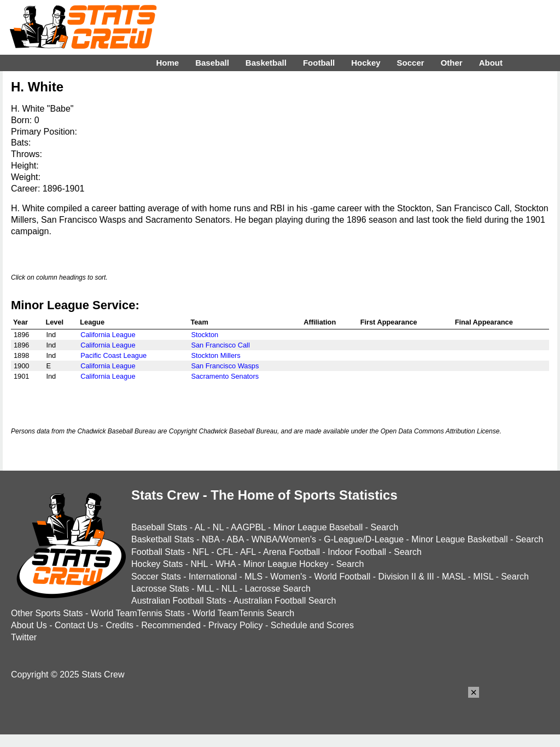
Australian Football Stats (179, 601)
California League (108, 335)
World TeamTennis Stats (138, 613)
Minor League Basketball (459, 539)
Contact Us (76, 625)
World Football (342, 577)
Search (385, 527)
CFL (225, 552)
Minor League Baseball (318, 527)
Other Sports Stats (47, 613)
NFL (201, 552)
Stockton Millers (215, 355)
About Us (29, 625)
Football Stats (158, 552)
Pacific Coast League (113, 355)
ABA (235, 539)
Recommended (171, 625)
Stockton (205, 335)
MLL (205, 589)
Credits (119, 625)
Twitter (24, 637)
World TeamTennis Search (243, 613)
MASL (454, 577)
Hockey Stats (157, 564)
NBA (211, 539)
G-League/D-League (364, 539)
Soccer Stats (156, 577)
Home (167, 63)
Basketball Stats (163, 539)
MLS (253, 577)
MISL (483, 577)
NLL (229, 589)
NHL (199, 564)
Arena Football (291, 552)
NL (218, 527)
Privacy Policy (236, 625)
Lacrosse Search (278, 589)
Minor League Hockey (286, 564)
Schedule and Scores (312, 625)
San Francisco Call (220, 345)
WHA (225, 564)
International (213, 577)
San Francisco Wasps (225, 366)
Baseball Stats (159, 527)
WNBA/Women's (284, 539)
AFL (248, 552)
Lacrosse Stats (160, 589)
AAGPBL (248, 527)
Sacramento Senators (225, 376)
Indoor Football (357, 552)
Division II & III (406, 577)
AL (200, 527)
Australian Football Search (285, 601)
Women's (288, 577)
